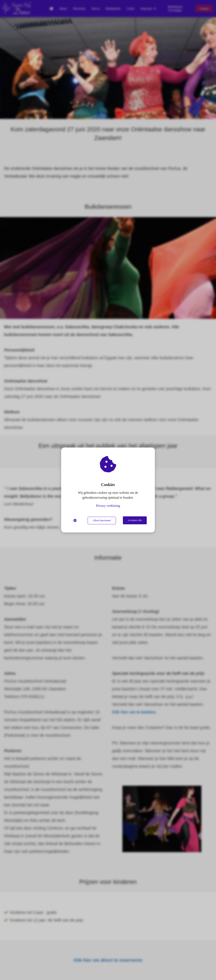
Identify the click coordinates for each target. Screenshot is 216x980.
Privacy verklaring (108, 506)
